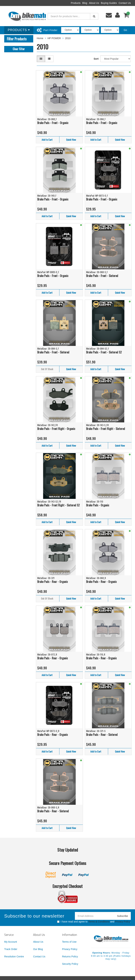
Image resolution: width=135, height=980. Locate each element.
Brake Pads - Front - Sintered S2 (104, 352)
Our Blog (38, 949)
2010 (68, 38)
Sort (96, 59)
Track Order (11, 949)
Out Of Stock (47, 369)
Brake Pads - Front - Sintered (102, 276)
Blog (85, 3)
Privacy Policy (123, 922)
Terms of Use (69, 942)
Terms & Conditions (99, 922)
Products (76, 3)
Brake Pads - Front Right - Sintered (106, 429)
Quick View (71, 140)
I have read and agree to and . (94, 922)
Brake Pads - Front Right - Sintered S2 (58, 505)
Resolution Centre (14, 956)
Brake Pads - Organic (98, 505)
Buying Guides (109, 3)
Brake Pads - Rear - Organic (53, 582)
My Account (11, 942)
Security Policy (70, 964)
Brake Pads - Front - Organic (53, 123)
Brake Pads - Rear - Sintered (102, 735)
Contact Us (125, 3)
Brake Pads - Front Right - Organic (56, 429)
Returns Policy (70, 956)
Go (125, 30)
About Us (94, 3)
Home (40, 38)
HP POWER (54, 38)
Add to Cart (47, 140)
